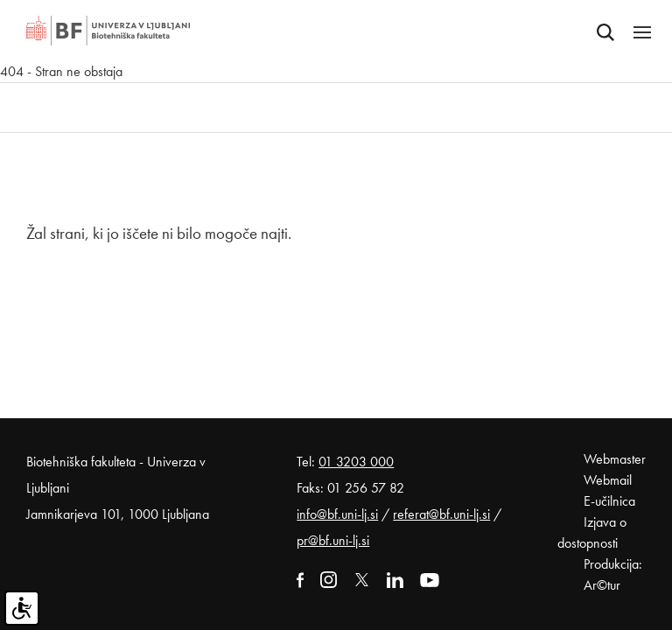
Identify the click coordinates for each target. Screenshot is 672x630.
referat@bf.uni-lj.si (441, 514)
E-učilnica (609, 501)
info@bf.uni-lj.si (337, 514)
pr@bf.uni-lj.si (333, 540)
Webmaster (615, 459)
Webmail (608, 480)
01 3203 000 (356, 462)
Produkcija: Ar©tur (613, 574)
